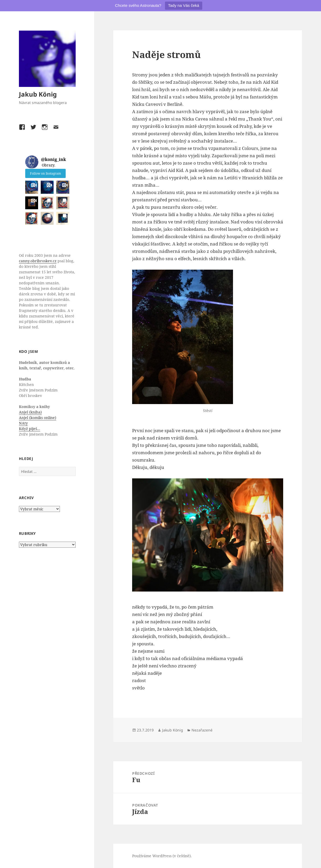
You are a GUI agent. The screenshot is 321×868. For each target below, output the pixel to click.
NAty (23, 423)
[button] (32, 187)
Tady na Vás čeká (184, 5)
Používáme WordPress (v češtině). (162, 856)
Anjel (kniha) (30, 412)
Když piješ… (30, 429)
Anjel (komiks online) (38, 418)
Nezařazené (202, 730)
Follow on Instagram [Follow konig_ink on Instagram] (45, 173)
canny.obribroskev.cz (38, 261)
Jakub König (38, 94)
